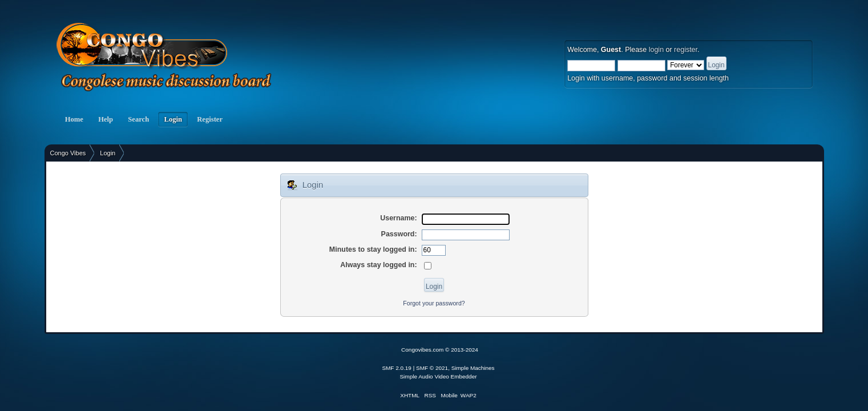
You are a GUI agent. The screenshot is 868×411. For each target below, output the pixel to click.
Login (173, 119)
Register (210, 119)
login (656, 50)
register (686, 50)
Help (106, 119)
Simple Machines (473, 368)
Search (138, 119)
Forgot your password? (434, 303)
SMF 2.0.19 (397, 368)
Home (74, 119)
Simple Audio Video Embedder (438, 376)
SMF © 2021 (432, 368)
